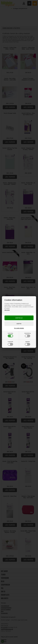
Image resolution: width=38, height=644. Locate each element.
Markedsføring (28, 335)
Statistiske (28, 343)
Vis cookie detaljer (19, 328)
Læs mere (7, 310)
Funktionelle (10, 343)
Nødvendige (10, 335)
